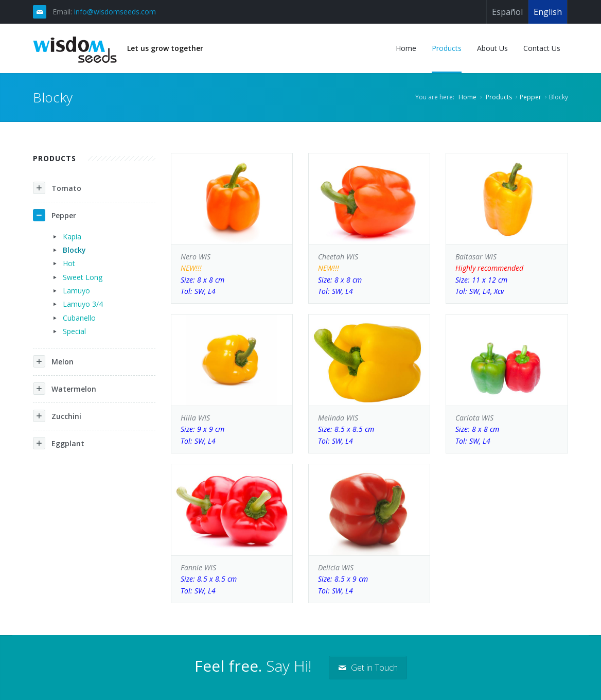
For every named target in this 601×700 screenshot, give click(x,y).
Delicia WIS (369, 580)
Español (507, 12)
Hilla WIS (232, 430)
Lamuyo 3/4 (83, 304)
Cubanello (79, 318)
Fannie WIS (232, 580)
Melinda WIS (369, 430)
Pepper (531, 97)
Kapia (72, 237)
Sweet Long (83, 277)
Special (74, 331)
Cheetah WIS (369, 275)
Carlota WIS (507, 430)
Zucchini (57, 416)
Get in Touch (368, 668)
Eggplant (59, 443)
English (548, 12)
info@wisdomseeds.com (115, 12)
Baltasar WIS (507, 275)
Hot (69, 263)
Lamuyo (76, 291)
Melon (53, 361)
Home (467, 97)
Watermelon (65, 389)
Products (499, 97)
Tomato (57, 188)
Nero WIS (232, 275)
